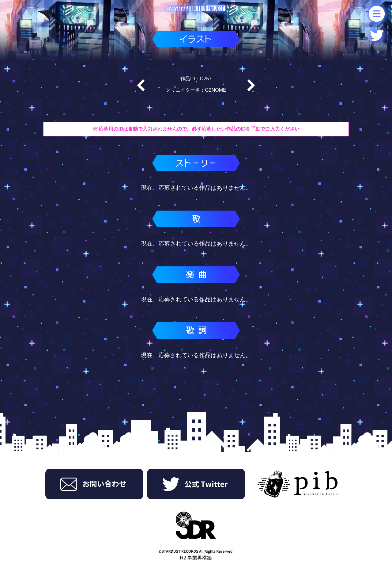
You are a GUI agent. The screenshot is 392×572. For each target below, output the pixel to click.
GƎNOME (215, 90)
